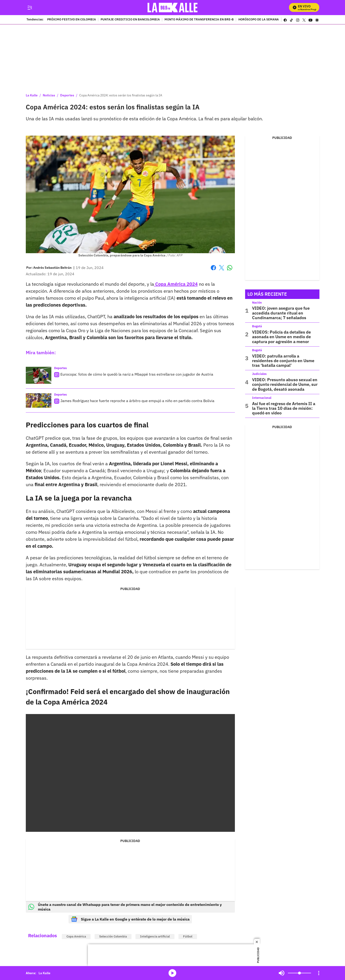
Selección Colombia (113, 936)
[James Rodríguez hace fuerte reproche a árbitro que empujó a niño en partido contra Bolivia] (39, 400)
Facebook (213, 268)
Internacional (262, 398)
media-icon (172, 973)
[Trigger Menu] (30, 8)
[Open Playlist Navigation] (319, 973)
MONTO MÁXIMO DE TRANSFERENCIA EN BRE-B (199, 20)
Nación (257, 303)
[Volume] (299, 973)
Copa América (76, 936)
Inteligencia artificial (155, 936)
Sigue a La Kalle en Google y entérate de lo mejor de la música (130, 919)
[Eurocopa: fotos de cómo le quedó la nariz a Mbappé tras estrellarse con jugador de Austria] (39, 375)
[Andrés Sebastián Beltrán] (52, 268)
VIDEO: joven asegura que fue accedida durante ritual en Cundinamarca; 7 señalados (281, 313)
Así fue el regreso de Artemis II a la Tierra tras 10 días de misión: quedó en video (284, 408)
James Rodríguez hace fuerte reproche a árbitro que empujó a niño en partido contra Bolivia (137, 401)
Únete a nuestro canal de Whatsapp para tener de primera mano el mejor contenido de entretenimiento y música (125, 907)
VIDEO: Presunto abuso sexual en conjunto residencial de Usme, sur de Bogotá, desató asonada (285, 384)
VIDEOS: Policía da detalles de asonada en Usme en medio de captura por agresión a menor (281, 337)
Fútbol (188, 936)
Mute (282, 973)
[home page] (172, 8)
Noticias (49, 95)
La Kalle (32, 95)
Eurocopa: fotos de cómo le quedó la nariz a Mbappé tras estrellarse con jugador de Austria (137, 374)
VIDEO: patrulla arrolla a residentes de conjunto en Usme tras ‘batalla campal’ (283, 361)
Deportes (67, 95)
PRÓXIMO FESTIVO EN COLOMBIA (72, 20)
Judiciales (259, 374)
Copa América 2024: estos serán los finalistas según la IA (121, 95)
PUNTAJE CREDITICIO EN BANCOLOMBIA (130, 20)
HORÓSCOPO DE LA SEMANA (259, 20)
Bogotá (257, 326)
